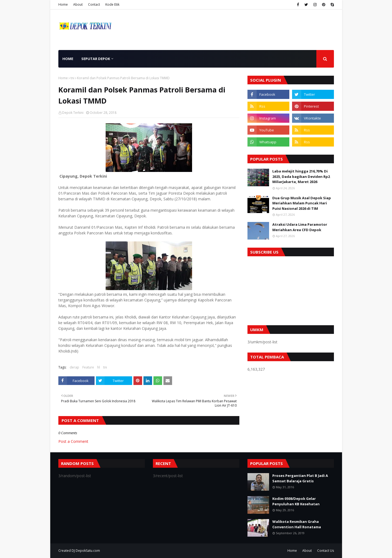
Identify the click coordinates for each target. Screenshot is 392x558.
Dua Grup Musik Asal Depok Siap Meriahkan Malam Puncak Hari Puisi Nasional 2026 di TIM (302, 203)
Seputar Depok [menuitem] (96, 59)
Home (63, 4)
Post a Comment (73, 441)
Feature (88, 367)
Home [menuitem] (68, 59)
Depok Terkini (73, 113)
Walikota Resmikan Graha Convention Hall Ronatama (297, 524)
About (78, 4)
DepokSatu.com (88, 551)
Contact (94, 4)
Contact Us (326, 551)
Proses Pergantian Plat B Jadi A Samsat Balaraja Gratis (300, 478)
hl (99, 367)
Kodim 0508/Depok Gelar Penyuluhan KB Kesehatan (296, 501)
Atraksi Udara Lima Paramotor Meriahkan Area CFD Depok (300, 227)
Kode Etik (112, 4)
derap (74, 367)
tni (72, 78)
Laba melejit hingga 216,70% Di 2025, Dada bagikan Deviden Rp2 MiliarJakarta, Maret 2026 (301, 176)
